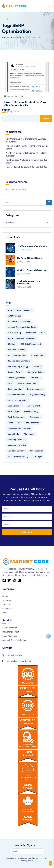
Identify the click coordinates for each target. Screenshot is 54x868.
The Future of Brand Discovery (30, 258)
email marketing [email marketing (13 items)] (31, 412)
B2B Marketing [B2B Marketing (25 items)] (38, 355)
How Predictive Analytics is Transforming (29, 282)
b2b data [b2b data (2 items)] (12, 344)
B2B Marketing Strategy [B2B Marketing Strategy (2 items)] (18, 367)
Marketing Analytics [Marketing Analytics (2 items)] (16, 440)
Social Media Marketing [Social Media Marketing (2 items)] (18, 456)
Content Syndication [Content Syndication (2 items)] (16, 378)
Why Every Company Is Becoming (31, 270)
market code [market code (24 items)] (13, 434)
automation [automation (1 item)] (31, 333)
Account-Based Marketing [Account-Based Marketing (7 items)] (19, 322)
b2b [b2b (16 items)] (43, 333)
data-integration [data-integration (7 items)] (15, 389)
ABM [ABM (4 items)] (10, 310)
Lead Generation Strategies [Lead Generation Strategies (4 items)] (19, 428)
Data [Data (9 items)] (10, 383)
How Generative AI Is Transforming (32, 246)
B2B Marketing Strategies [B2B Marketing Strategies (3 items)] (19, 361)
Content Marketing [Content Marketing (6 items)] (35, 372)
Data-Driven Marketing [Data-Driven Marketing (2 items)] (27, 383)
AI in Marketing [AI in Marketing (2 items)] (14, 333)
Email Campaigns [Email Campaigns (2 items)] (15, 406)
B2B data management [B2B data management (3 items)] (31, 344)
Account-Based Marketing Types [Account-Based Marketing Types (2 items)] (22, 327)
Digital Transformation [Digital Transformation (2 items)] (17, 400)
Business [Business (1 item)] (37, 367)
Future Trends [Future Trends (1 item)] (14, 423)
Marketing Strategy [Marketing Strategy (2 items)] (16, 451)
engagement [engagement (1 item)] (35, 417)
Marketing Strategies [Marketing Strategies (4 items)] (17, 445)
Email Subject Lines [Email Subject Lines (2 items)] (16, 417)
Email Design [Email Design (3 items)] (13, 412)
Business (10, 222)
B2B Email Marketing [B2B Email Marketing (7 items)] (17, 350)
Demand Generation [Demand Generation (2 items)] (16, 395)
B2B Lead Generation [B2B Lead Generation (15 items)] (17, 355)
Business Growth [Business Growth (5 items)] (15, 372)
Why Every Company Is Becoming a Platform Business (26, 154)
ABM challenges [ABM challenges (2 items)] (24, 310)
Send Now (27, 532)
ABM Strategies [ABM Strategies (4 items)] (14, 316)
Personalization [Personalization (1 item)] (36, 451)
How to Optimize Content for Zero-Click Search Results (26, 104)
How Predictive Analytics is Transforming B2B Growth (26, 161)
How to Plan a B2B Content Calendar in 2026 (26, 167)
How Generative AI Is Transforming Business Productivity (26, 140)
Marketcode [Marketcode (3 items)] (29, 434)
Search (6, 110)
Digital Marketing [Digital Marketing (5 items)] (38, 395)
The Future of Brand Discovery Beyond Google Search (27, 147)
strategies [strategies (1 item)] (38, 456)
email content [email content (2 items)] (34, 406)
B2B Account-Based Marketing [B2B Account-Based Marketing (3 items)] (21, 338)
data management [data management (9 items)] (35, 389)
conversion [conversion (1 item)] (36, 378)
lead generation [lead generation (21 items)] (32, 423)
